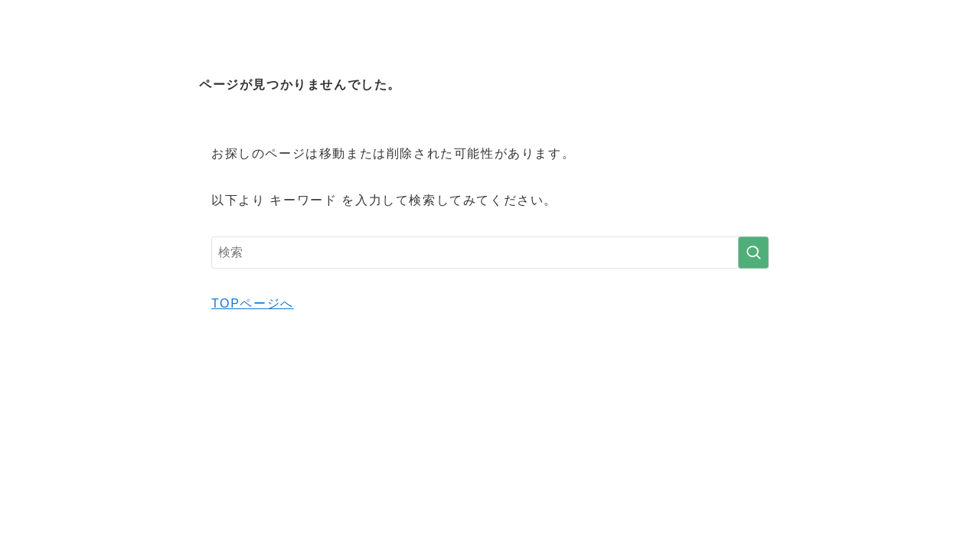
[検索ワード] (490, 253)
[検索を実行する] (753, 253)
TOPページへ (253, 303)
